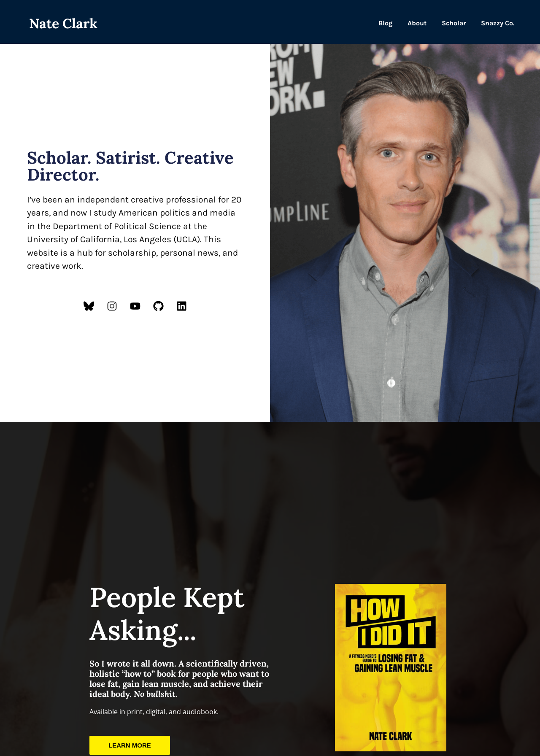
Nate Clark (63, 23)
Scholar (454, 23)
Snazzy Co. (498, 23)
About (417, 23)
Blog (385, 23)
